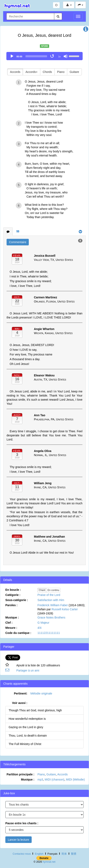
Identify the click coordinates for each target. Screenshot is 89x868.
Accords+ (32, 72)
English (39, 854)
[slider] (36, 56)
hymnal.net (49, 862)
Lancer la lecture (18, 840)
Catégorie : (13, 595)
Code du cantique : (18, 633)
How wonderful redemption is (27, 719)
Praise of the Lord (49, 595)
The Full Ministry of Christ (25, 744)
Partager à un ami (28, 670)
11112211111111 (49, 633)
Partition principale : (20, 774)
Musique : (12, 617)
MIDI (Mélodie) (75, 779)
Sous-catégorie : (17, 600)
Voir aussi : (20, 703)
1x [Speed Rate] (59, 56)
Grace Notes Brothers (51, 617)
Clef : (9, 623)
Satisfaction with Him (51, 600)
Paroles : (11, 605)
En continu (53, 590)
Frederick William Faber (53, 605)
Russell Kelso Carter (65, 609)
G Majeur (43, 623)
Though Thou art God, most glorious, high (35, 710)
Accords (15, 72)
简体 (64, 854)
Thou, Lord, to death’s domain (28, 736)
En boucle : (13, 590)
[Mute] (66, 56)
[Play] (12, 56)
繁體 (74, 854)
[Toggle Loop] (52, 56)
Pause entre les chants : (22, 823)
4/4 (39, 628)
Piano (61, 72)
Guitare (74, 72)
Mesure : (11, 628)
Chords (47, 72)
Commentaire (18, 242)
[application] (44, 56)
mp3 (40, 779)
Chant (42, 590)
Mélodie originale (41, 693)
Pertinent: (21, 693)
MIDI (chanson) (54, 779)
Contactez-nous (22, 854)
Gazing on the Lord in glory (26, 727)
